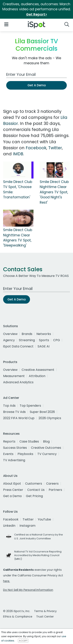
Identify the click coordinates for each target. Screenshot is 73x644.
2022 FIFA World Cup (19, 418)
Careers (52, 484)
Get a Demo (12, 496)
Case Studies (29, 441)
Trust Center (45, 617)
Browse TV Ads (14, 412)
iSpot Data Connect (18, 346)
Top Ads (9, 406)
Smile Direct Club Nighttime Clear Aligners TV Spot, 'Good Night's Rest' (54, 192)
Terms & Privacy (45, 611)
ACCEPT (23, 641)
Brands (27, 334)
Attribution (37, 376)
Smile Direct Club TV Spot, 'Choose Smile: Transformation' (18, 189)
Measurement (14, 376)
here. (7, 581)
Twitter (55, 148)
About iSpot (12, 484)
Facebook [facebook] (11, 519)
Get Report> (37, 14)
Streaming (27, 340)
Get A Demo (37, 85)
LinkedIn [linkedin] (9, 526)
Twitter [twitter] (28, 519)
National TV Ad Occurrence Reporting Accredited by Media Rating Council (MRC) (38, 555)
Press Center (13, 490)
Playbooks (25, 454)
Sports (44, 340)
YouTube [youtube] (44, 519)
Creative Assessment (38, 370)
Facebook (36, 148)
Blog (46, 441)
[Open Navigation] (6, 24)
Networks (44, 334)
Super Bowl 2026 (42, 412)
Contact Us (36, 490)
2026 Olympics (50, 418)
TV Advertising (14, 460)
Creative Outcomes (46, 448)
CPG (57, 340)
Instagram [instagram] (27, 526)
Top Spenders (30, 406)
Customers (34, 484)
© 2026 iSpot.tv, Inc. (17, 611)
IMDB (18, 154)
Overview (10, 334)
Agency (9, 340)
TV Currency (47, 454)
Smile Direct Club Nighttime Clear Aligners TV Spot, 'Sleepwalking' (18, 238)
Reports (9, 441)
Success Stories (15, 448)
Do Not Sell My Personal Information (28, 590)
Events (8, 454)
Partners (55, 490)
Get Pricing (34, 496)
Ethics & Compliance (18, 617)
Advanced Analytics (18, 382)
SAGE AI (44, 346)
